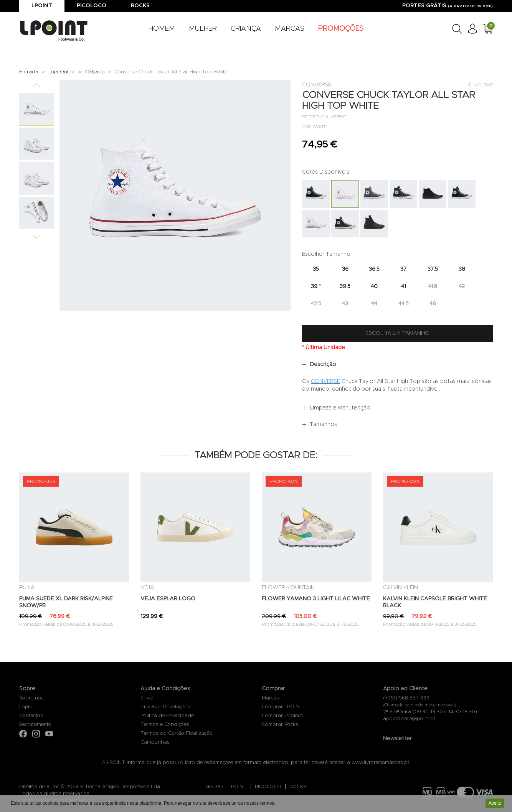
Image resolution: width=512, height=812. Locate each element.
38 (462, 269)
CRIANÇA (246, 29)
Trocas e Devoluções (165, 707)
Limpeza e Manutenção (340, 408)
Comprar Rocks (280, 725)
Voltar (480, 85)
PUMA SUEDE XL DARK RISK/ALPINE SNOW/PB (66, 602)
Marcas (270, 698)
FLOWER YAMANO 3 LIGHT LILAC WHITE (316, 599)
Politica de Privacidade (167, 716)
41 (404, 287)
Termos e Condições (165, 725)
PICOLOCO (268, 787)
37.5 (433, 269)
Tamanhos (323, 424)
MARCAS (290, 29)
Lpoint (42, 6)
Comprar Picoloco (283, 716)
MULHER (203, 29)
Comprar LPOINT (282, 707)
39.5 (345, 287)
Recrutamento (35, 725)
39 (316, 287)
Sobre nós (31, 698)
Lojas (26, 707)
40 (374, 287)
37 (403, 269)
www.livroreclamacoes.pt (380, 763)
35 (316, 269)
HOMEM (162, 29)
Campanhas (155, 742)
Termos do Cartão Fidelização (177, 733)
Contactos (31, 716)
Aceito (495, 804)
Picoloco (92, 6)
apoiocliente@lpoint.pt (409, 719)
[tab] (397, 365)
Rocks (140, 6)
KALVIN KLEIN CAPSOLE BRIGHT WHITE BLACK (435, 602)
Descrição (323, 365)
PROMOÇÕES (341, 29)
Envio (147, 698)
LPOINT (238, 787)
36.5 (374, 269)
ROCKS (298, 787)
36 (345, 269)
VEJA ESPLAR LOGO (168, 599)
